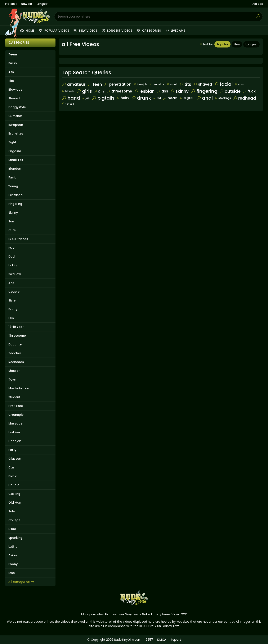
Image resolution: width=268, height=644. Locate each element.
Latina (13, 547)
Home (27, 31)
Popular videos (54, 31)
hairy (123, 98)
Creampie (16, 415)
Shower (14, 371)
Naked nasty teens (156, 614)
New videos (85, 31)
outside (230, 91)
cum (239, 84)
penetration (118, 84)
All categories (22, 582)
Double (14, 485)
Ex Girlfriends (18, 239)
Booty (13, 309)
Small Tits (16, 160)
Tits (11, 81)
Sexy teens (133, 614)
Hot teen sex (115, 614)
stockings (223, 98)
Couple (14, 292)
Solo (12, 511)
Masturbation (19, 388)
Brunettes (16, 133)
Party (12, 450)
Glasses (15, 459)
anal (205, 98)
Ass (11, 72)
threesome (119, 91)
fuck (249, 91)
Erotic (13, 476)
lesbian (144, 91)
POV (12, 248)
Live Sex (257, 4)
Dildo (12, 529)
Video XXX (179, 614)
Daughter (16, 344)
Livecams (175, 31)
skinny (179, 91)
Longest (43, 4)
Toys (12, 380)
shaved (203, 84)
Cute (12, 230)
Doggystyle (17, 107)
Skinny (13, 213)
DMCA (162, 640)
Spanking (15, 538)
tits (185, 84)
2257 (149, 640)
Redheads (16, 362)
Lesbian (14, 432)
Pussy (13, 63)
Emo (12, 573)
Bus (11, 318)
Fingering (15, 204)
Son (11, 221)
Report (176, 640)
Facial (13, 177)
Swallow (15, 274)
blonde (68, 91)
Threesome (17, 336)
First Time (16, 406)
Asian (13, 555)
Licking (13, 265)
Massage (15, 423)
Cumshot (15, 116)
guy (99, 91)
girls (84, 91)
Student (14, 397)
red (157, 98)
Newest (27, 4)
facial (223, 84)
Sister (13, 300)
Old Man (15, 503)
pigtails (103, 98)
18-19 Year (16, 327)
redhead (245, 98)
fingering (204, 91)
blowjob (140, 84)
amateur (74, 84)
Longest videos (117, 31)
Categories (149, 31)
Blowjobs (15, 90)
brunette (157, 84)
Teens (13, 54)
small (172, 84)
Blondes (15, 169)
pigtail (187, 98)
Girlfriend (15, 195)
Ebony (13, 564)
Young (13, 186)
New (237, 44)
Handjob (15, 441)
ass (162, 91)
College (14, 520)
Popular (222, 44)
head (170, 98)
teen (95, 84)
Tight (12, 142)
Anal (12, 283)
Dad (12, 257)
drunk (141, 98)
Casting (14, 494)
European (16, 125)
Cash (12, 467)
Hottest (11, 4)
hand (71, 98)
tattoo (68, 104)
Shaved (14, 98)
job (86, 98)
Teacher (15, 353)
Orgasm (15, 151)
